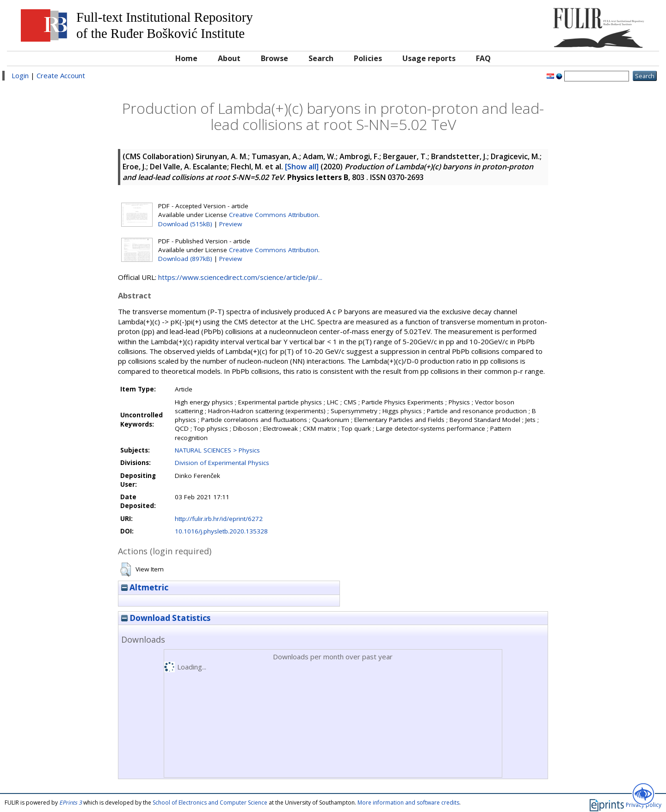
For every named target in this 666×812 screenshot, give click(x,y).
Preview (231, 224)
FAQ (483, 58)
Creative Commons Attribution (274, 215)
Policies (368, 58)
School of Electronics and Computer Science (210, 803)
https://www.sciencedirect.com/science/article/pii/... (240, 277)
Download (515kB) (185, 224)
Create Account (61, 75)
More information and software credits (408, 803)
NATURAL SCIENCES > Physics (217, 450)
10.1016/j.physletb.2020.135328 (221, 531)
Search (321, 58)
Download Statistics (166, 618)
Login (20, 75)
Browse (274, 58)
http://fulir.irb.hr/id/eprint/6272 (219, 519)
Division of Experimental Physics (222, 463)
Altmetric (145, 587)
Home (186, 58)
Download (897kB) (185, 259)
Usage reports (429, 58)
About (229, 58)
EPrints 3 (71, 803)
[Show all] (302, 167)
